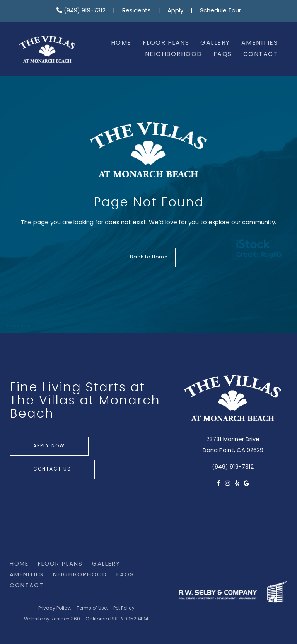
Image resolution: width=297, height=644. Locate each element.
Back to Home (149, 257)
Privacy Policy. (55, 608)
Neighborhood (174, 54)
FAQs (223, 54)
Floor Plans (166, 43)
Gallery (215, 43)
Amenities (260, 43)
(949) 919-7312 (81, 11)
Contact (261, 54)
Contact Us (52, 469)
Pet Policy (124, 608)
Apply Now (49, 446)
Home (121, 43)
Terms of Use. (92, 608)
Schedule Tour (220, 11)
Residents (137, 11)
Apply (175, 11)
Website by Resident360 (52, 619)
